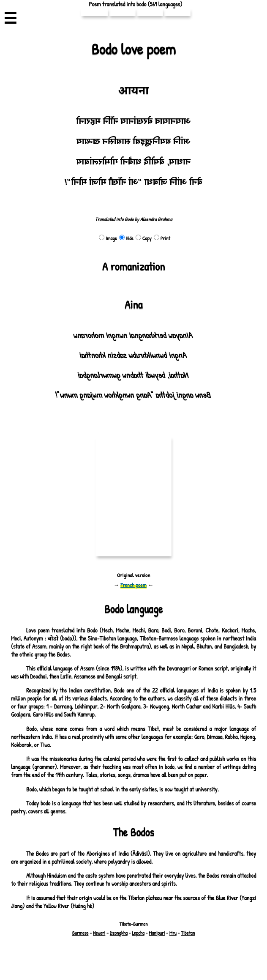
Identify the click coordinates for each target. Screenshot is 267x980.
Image (108, 238)
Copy (143, 238)
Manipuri (156, 933)
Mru (172, 933)
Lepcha (137, 933)
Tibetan (188, 933)
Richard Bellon (151, 955)
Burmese (81, 933)
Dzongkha (119, 933)
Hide (126, 238)
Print (161, 238)
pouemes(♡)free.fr (168, 950)
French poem (134, 585)
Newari (100, 933)
